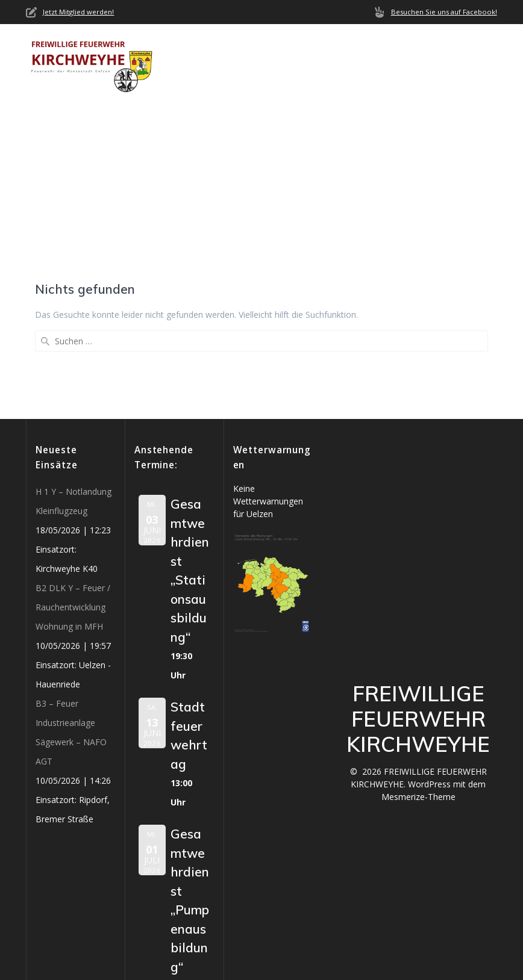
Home (185, 48)
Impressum (314, 76)
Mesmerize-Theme (418, 709)
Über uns (236, 48)
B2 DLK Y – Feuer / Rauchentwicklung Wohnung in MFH (73, 519)
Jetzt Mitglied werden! (78, 12)
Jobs (261, 76)
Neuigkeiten (316, 48)
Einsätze (384, 48)
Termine (442, 48)
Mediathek (198, 76)
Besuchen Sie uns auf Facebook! (444, 12)
